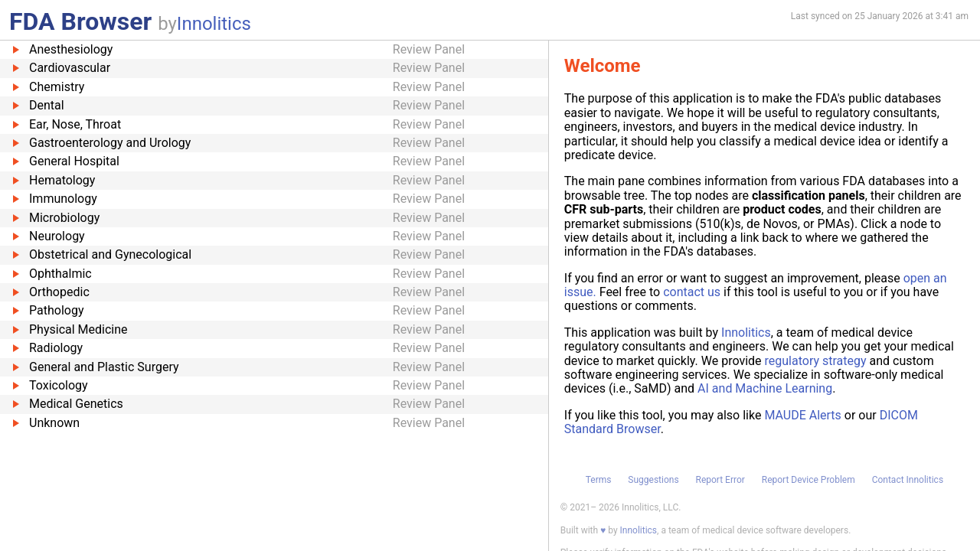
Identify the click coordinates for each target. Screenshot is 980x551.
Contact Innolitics (908, 480)
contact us (692, 292)
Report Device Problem (808, 480)
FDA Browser (80, 21)
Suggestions (653, 480)
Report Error (720, 480)
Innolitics (214, 24)
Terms (599, 480)
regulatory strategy (816, 361)
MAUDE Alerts (802, 415)
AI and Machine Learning (765, 388)
